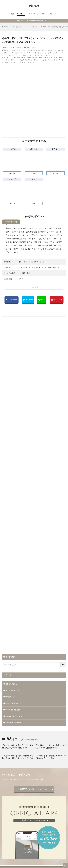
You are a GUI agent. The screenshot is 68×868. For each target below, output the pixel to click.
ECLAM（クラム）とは (14, 716)
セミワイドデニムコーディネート (42, 55)
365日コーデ (33, 27)
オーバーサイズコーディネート (28, 53)
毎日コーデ (21, 14)
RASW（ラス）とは (13, 710)
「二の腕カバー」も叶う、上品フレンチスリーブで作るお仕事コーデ (51, 747)
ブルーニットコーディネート (21, 58)
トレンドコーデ (33, 14)
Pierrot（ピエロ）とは (14, 703)
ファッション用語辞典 (13, 723)
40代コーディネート (45, 50)
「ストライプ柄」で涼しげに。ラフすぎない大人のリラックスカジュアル (17, 747)
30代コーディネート (30, 50)
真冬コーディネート (12, 62)
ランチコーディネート (40, 58)
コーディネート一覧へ (34, 287)
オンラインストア (48, 14)
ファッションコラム (13, 690)
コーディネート (19, 27)
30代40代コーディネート (13, 50)
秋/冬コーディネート (27, 62)
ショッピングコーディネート (51, 53)
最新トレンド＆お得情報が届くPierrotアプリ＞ (34, 21)
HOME (7, 27)
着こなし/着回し (11, 684)
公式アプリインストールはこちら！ (34, 789)
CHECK (12, 173)
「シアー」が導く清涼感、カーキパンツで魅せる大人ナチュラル (51, 757)
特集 (13, 14)
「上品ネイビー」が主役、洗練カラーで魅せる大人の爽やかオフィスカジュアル (17, 757)
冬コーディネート (12, 60)
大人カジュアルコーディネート (31, 60)
